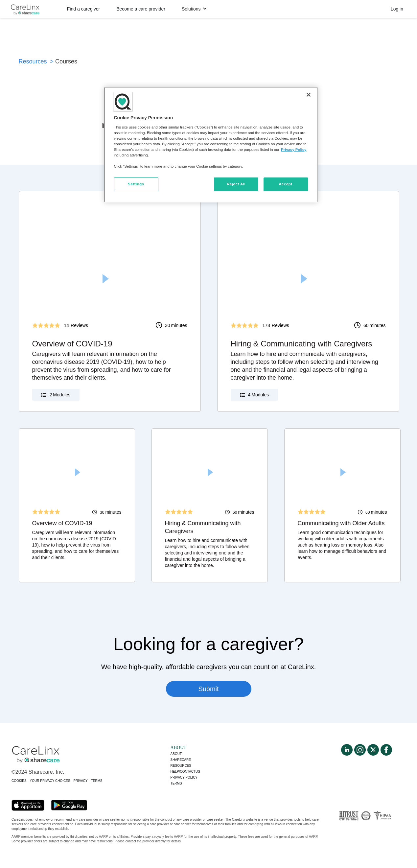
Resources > (36, 61)
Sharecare (181, 760)
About (176, 754)
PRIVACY (81, 781)
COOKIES (19, 781)
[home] (25, 9)
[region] (211, 145)
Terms (176, 783)
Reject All (236, 184)
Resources (181, 766)
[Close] (309, 95)
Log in (397, 9)
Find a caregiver (83, 9)
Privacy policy (184, 777)
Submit (208, 689)
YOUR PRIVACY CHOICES (50, 781)
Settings (136, 184)
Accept (285, 184)
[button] (195, 9)
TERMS (97, 781)
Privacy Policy (294, 150)
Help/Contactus (185, 772)
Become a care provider (141, 9)
